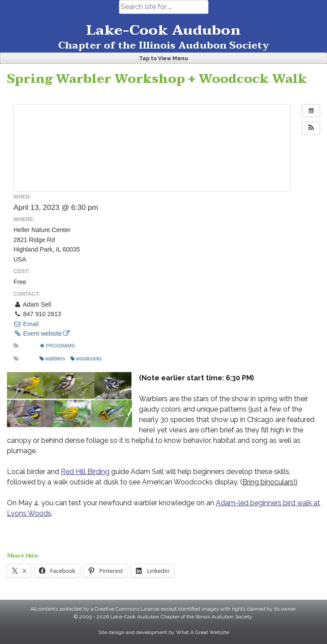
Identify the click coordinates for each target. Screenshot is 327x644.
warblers (52, 359)
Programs (58, 346)
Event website (41, 333)
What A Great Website (203, 632)
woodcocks (86, 359)
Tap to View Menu (163, 59)
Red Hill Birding (85, 472)
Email (26, 324)
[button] (311, 128)
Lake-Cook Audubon (163, 30)
